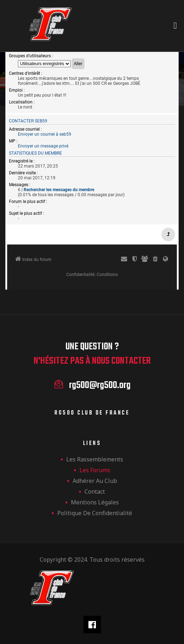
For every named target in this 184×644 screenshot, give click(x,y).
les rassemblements (95, 459)
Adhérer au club (95, 481)
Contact (95, 492)
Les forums (95, 470)
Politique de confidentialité (95, 513)
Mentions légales (95, 502)
